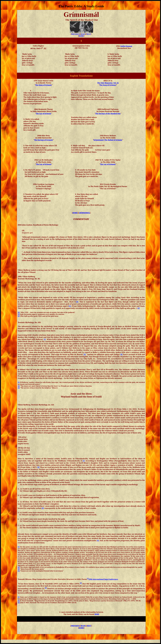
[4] (70, 306)
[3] (77, 302)
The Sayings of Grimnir (44, 140)
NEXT (89, 34)
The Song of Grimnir (43, 85)
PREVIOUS (75, 34)
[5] (139, 308)
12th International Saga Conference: (103, 579)
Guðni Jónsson (126, 46)
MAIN (83, 34)
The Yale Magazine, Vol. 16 (108, 83)
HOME (81, 36)
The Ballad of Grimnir (108, 140)
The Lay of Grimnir (108, 164)
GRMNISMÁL (85, 213)
